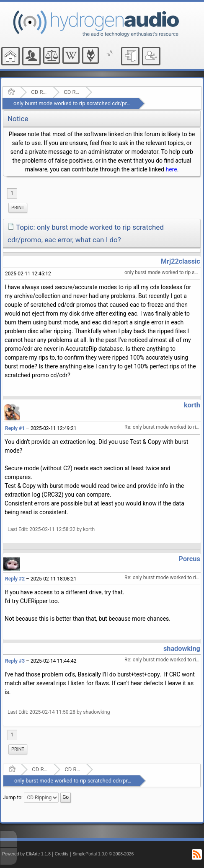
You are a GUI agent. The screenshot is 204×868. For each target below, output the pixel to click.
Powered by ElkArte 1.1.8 (26, 854)
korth (192, 405)
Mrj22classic (181, 261)
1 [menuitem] (12, 193)
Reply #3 (15, 661)
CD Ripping (72, 92)
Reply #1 (15, 428)
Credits (62, 854)
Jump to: (13, 798)
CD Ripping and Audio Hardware (39, 92)
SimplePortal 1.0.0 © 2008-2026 (103, 854)
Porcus (190, 559)
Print (18, 208)
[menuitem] (18, 208)
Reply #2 (15, 579)
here (171, 169)
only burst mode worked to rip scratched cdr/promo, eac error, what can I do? (106, 103)
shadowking (182, 649)
